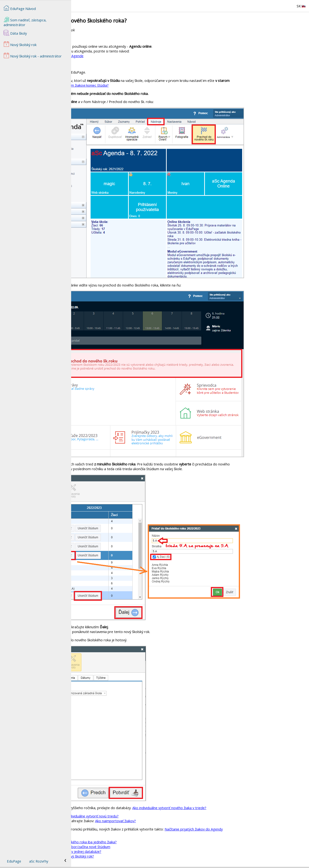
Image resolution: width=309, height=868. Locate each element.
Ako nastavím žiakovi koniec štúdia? (152, 85)
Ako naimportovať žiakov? (187, 821)
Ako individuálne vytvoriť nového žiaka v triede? (240, 808)
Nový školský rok (115, 837)
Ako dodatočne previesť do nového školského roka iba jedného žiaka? (133, 842)
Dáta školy (15, 33)
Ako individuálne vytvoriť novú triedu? (160, 816)
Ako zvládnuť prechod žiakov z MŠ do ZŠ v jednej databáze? (125, 851)
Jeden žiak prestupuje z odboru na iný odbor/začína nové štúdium (130, 847)
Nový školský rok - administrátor (33, 56)
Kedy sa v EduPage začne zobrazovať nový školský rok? (122, 856)
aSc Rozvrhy (39, 861)
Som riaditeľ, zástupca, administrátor (25, 22)
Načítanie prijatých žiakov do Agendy (265, 829)
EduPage (14, 861)
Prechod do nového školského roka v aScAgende (116, 56)
